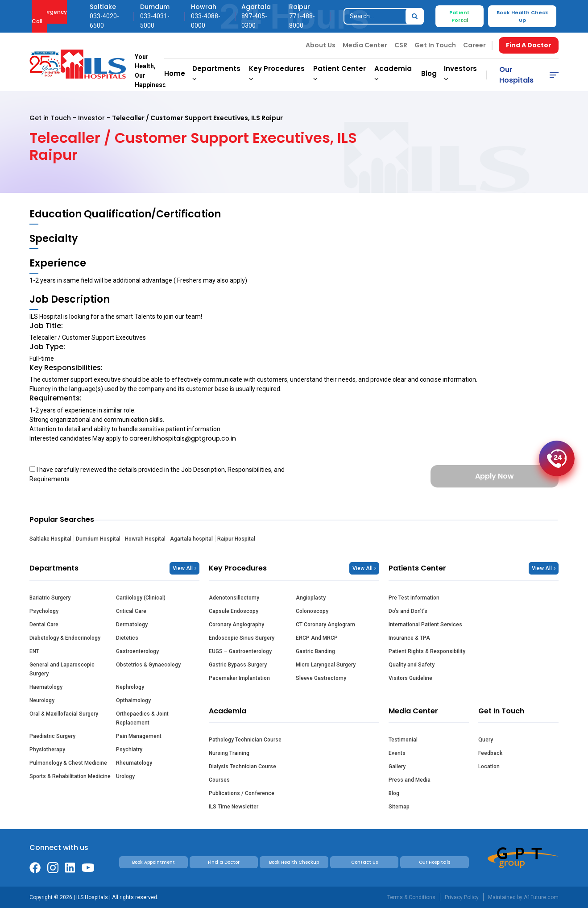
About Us (321, 45)
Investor (91, 118)
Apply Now (495, 476)
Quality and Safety (412, 665)
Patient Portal (460, 16)
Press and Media (410, 780)
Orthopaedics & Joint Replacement (142, 718)
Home (175, 73)
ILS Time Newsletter (234, 807)
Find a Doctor (224, 862)
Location (489, 766)
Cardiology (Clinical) (141, 598)
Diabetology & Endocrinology (65, 638)
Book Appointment (153, 862)
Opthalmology (133, 700)
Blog (429, 73)
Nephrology (130, 687)
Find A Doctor (529, 45)
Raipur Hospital (236, 539)
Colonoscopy (312, 611)
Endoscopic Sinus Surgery (242, 638)
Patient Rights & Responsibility (427, 651)
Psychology (44, 611)
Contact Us (364, 862)
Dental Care (44, 625)
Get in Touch (50, 118)
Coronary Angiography (236, 625)
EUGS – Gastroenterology (240, 651)
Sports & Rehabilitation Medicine (70, 776)
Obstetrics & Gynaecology (148, 665)
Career (474, 45)
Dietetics (127, 638)
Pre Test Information (414, 598)
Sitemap (399, 807)
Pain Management (139, 736)
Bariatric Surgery (50, 598)
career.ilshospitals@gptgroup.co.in (183, 438)
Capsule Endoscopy (234, 611)
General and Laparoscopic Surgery (62, 669)
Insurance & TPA (409, 638)
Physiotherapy (47, 750)
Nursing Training (229, 753)
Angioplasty (311, 598)
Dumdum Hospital (98, 539)
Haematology (46, 687)
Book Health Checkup (294, 862)
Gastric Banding (315, 651)
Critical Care (131, 611)
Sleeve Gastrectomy (321, 678)
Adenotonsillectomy (234, 598)
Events (397, 753)
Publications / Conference (242, 793)
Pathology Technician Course (245, 740)
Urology (125, 776)
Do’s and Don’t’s (408, 611)
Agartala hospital (191, 539)
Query (486, 740)
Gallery (397, 766)
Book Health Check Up (522, 16)
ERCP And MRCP (317, 638)
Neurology (42, 700)
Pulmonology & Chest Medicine (68, 763)
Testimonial (403, 740)
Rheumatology (134, 763)
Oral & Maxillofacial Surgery (64, 714)
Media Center (365, 45)
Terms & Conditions (411, 897)
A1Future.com (541, 897)
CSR (401, 45)
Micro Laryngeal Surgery (326, 665)
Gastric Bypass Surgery (238, 665)
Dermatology (132, 625)
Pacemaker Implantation (239, 678)
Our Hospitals (516, 75)
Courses (219, 780)
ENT (34, 651)
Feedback (490, 753)
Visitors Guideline (410, 678)
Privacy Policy (462, 897)
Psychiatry (129, 750)
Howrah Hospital (145, 539)
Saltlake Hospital (50, 539)
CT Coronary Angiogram (325, 625)
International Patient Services (425, 625)
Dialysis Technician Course (242, 766)
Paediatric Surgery (52, 736)
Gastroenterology (137, 651)
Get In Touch (435, 45)
